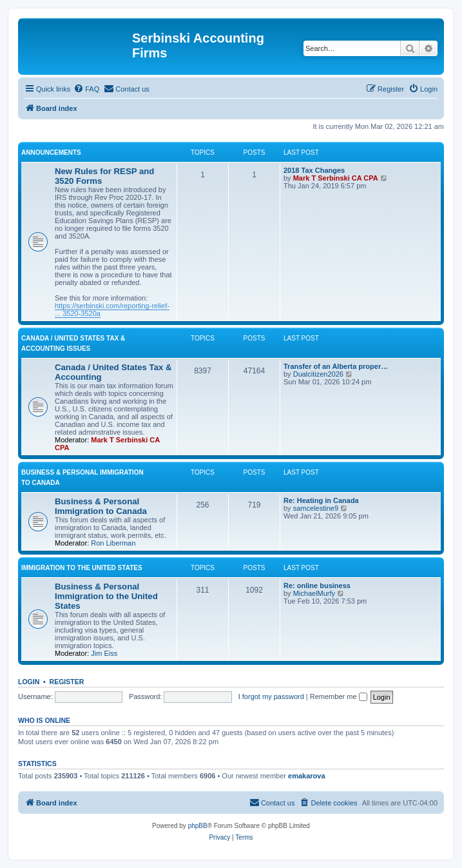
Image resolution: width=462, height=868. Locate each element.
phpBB (198, 826)
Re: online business (317, 586)
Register (67, 682)
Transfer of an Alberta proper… (336, 366)
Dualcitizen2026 (318, 374)
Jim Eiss (104, 653)
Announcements (51, 153)
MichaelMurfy (314, 593)
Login (29, 682)
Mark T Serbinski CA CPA (336, 178)
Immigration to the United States (82, 568)
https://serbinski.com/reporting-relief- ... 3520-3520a (112, 310)
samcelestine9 (316, 508)
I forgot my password (271, 696)
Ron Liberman (113, 543)
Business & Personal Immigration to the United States (106, 596)
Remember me (339, 696)
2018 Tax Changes (314, 170)
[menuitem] (86, 89)
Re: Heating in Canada (321, 500)
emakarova (307, 776)
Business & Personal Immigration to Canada (101, 506)
